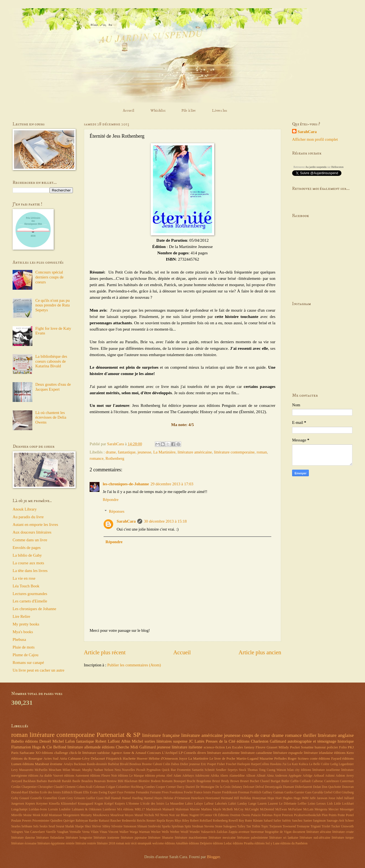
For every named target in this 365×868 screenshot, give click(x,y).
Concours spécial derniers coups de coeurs (49, 277)
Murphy (87, 770)
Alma (270, 776)
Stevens (209, 826)
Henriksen (198, 798)
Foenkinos (176, 792)
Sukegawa (230, 826)
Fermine (130, 792)
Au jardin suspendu (316, 167)
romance (97, 458)
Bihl (121, 781)
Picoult (141, 770)
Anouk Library (25, 509)
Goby (15, 798)
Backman (80, 764)
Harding (137, 798)
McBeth (228, 809)
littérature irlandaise (319, 753)
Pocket (295, 747)
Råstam (258, 821)
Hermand (227, 798)
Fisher (221, 764)
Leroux (321, 804)
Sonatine (307, 747)
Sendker (221, 770)
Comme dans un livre (30, 540)
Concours (154, 753)
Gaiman (278, 792)
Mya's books (23, 632)
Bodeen (156, 781)
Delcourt (249, 787)
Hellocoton (337, 167)
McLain (308, 809)
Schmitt (210, 770)
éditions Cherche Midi (120, 747)
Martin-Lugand (247, 758)
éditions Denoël (38, 741)
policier (332, 747)
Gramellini (50, 798)
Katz (295, 764)
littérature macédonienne (191, 838)
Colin (167, 764)
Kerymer (42, 804)
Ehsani (78, 792)
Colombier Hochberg (130, 787)
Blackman (131, 781)
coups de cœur (256, 735)
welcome (158, 843)
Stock (242, 770)
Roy (241, 821)
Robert (194, 821)
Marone (195, 809)
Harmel (148, 798)
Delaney (237, 787)
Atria (63, 758)
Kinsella (54, 804)
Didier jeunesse (190, 764)
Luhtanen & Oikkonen (87, 809)
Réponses (117, 511)
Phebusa (19, 639)
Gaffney (267, 792)
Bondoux (135, 764)
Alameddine (237, 776)
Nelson (109, 770)
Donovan (348, 787)
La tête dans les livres (30, 571)
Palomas (267, 815)
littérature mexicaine (222, 838)
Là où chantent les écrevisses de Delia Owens (51, 417)
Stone (219, 826)
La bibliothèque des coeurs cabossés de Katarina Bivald (51, 361)
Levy (15, 770)
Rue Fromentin (181, 770)
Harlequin (243, 764)
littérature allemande (84, 747)
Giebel (328, 792)
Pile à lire (189, 111)
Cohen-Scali (84, 787)
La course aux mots (28, 563)
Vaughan (63, 832)
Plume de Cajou (25, 655)
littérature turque (343, 838)
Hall (107, 798)
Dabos (175, 764)
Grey (70, 798)
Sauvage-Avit (335, 821)
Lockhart (348, 804)
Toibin (256, 826)
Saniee (308, 821)
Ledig (334, 764)
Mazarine (266, 758)
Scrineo (303, 758)
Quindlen (56, 821)
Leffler (302, 804)
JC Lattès (197, 741)
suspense (180, 741)
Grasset (272, 747)
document (299, 832)
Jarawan (322, 798)
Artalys (68, 764)
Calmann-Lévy (79, 758)
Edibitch (67, 792)
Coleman (99, 787)
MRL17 (140, 809)
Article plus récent (105, 652)
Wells (165, 832)
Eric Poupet (208, 764)
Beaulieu (87, 781)
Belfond (60, 747)
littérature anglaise (336, 735)
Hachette (129, 758)
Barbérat (114, 764)
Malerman (182, 809)
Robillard (206, 821)
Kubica (303, 764)
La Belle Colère (319, 764)
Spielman (178, 826)
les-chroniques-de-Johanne (126, 484)
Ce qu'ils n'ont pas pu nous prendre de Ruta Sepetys (53, 305)
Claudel (59, 787)
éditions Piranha (243, 843)
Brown (235, 781)
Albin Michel (132, 741)
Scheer (349, 821)
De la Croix (223, 787)
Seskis (44, 826)
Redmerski (129, 821)
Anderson (281, 776)
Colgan (110, 787)
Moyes (129, 815)
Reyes (170, 821)
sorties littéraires (158, 741)
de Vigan (286, 832)
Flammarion (21, 747)
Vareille (51, 832)
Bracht (191, 781)
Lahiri (232, 804)
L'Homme (133, 804)
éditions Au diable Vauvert (46, 776)
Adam (177, 776)
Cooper (160, 787)
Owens (246, 815)
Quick (166, 770)
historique (346, 741)
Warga (134, 832)
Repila (161, 821)
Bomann (167, 781)
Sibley (106, 826)
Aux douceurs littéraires (32, 532)
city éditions (303, 770)
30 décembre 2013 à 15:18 (165, 521)
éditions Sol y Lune (267, 843)
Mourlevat (117, 815)
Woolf (184, 832)
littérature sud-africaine (315, 838)
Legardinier (346, 764)
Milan (66, 770)
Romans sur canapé (28, 663)
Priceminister (41, 821)
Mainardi (168, 809)
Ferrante (156, 792)
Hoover (142, 758)
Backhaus (29, 781)
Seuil (52, 826)
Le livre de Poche (222, 758)
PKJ (351, 747)
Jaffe (313, 798)
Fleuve (261, 747)
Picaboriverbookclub (307, 815)
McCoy (239, 809)
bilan (290, 770)
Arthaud (319, 776)
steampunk (145, 843)
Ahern (224, 776)
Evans (94, 792)
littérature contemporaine (234, 452)
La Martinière (164, 452)
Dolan (317, 787)
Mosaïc (76, 770)
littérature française (161, 735)
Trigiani (316, 826)
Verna (86, 832)
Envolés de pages (27, 548)
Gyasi (100, 798)
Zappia (233, 832)
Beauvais (100, 781)
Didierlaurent (303, 787)
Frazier (217, 792)
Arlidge (307, 776)
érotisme (56, 764)
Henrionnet (213, 798)
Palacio (256, 815)
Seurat (60, 826)
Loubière (65, 809)
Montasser (55, 815)
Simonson (130, 826)
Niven (164, 815)
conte (314, 758)
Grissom (79, 798)
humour (320, 747)
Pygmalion (154, 770)
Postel (350, 815)
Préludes (281, 758)
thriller (310, 735)
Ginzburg (347, 792)
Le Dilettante (288, 804)
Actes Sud (51, 758)
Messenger (347, 809)
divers (202, 753)
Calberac (318, 781)
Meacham (55, 770)
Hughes (288, 798)
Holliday (246, 798)
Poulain (16, 821)
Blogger (213, 857)
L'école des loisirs (152, 804)
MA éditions (125, 809)
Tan (248, 826)
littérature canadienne (256, 753)
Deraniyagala (274, 787)
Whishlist (158, 111)
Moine (28, 815)
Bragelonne (204, 781)
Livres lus (220, 111)
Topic (265, 826)
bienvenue (257, 832)
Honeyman (260, 798)
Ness (118, 770)
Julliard (349, 798)
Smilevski (154, 826)
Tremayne (303, 826)
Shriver (97, 826)
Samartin (198, 770)
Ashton (340, 776)
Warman (144, 832)
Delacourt (98, 758)
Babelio (18, 741)
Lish (330, 804)
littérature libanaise (161, 838)
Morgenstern (71, 815)
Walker (124, 832)
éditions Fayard (330, 758)
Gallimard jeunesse (155, 747)
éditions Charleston (253, 741)
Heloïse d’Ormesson (177, 798)
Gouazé (24, 798)
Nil (157, 815)
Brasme (147, 764)
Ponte (341, 815)
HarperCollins (260, 764)
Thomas (253, 770)
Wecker (156, 832)
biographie (272, 832)
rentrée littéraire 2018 (101, 843)
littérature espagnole (288, 753)
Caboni (157, 764)
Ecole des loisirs (50, 792)
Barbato (42, 781)
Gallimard (278, 741)
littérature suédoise (96, 753)
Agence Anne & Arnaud (128, 753)
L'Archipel (170, 753)
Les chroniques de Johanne (34, 609)
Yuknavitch (208, 832)
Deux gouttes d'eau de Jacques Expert (53, 387)
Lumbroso (109, 809)
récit (134, 843)
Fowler (188, 792)
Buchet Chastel (260, 781)
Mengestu (321, 809)
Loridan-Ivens (38, 809)
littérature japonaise (134, 838)
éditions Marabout (36, 764)
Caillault (305, 781)
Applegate (295, 776)
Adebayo (188, 776)
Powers (27, 821)
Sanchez (297, 821)
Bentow (112, 781)
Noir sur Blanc (179, 815)
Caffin (295, 781)
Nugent (194, 815)
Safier (277, 821)
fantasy (249, 747)
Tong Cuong (267, 770)
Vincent (113, 832)
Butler (285, 781)
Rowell (233, 821)
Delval (260, 787)
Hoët (279, 798)
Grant (62, 798)
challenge (61, 753)
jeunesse (144, 452)
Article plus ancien (260, 652)
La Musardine (175, 804)
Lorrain (53, 809)
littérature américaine (195, 452)
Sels (36, 826)
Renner (151, 821)
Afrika (215, 776)
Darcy (181, 787)
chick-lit (75, 753)
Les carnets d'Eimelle (30, 601)
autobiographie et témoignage (312, 741)
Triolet (326, 826)
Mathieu (206, 809)
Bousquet (179, 781)
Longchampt (19, 809)
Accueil (129, 111)
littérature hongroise (79, 838)
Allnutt (261, 776)
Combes (150, 787)
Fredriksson (230, 792)
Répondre (111, 500)
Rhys (178, 821)
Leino (311, 804)
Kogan (99, 804)
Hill (236, 798)
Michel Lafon (64, 741)
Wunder (194, 832)
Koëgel (109, 804)
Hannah (116, 798)
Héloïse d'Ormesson (163, 758)
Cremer (171, 787)
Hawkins (276, 764)
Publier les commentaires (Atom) (134, 665)
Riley (186, 821)
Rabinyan (82, 821)
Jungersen (18, 804)
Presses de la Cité (221, 741)
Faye (120, 792)
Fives (165, 792)
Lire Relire (21, 616)
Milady (284, 747)
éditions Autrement (77, 776)
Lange (252, 804)
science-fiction (214, 747)
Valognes (17, 832)
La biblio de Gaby (27, 555)
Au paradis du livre (28, 517)
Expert (112, 792)
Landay (242, 804)
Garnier (300, 792)
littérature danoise (23, 838)
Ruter (249, 821)
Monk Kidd (40, 815)
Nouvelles (129, 770)
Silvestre (117, 826)
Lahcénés (221, 804)
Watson (281, 770)
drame (111, 452)
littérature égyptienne (51, 843)
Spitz (188, 826)
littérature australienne (223, 753)
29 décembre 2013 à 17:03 (172, 484)
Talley (241, 826)
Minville (17, 815)
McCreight (252, 809)
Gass (308, 792)
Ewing (103, 792)
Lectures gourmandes (30, 594)
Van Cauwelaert (35, 832)
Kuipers (120, 804)
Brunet (244, 781)
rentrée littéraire (76, 843)
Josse (332, 798)
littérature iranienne (106, 838)
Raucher (116, 821)
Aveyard (17, 781)
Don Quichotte (331, 787)
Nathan (98, 770)
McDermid (267, 809)
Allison (251, 776)
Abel (169, 776)
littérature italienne (187, 747)
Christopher (45, 787)
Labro (189, 804)
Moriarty (86, 815)
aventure (244, 832)
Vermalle (75, 832)
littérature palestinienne (253, 838)
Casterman (347, 781)
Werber (175, 832)
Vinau (103, 832)
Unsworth (347, 826)
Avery (350, 776)
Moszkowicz (101, 815)
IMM (305, 798)
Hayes (158, 798)
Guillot (90, 798)
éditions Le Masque (131, 776)
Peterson (288, 815)
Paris (15, 753)
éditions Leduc (223, 843)
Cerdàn (16, 787)
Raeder (93, 821)
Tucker (336, 826)
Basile (76, 781)
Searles (16, 826)
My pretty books (26, 624)
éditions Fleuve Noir (104, 776)
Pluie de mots (24, 647)
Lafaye (199, 804)
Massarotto (26, 770)
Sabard (268, 821)
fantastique (127, 452)
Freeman (244, 792)
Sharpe (79, 826)
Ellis (86, 792)
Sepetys (233, 770)
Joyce (183, 758)
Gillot (337, 792)
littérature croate (343, 832)
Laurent (273, 804)
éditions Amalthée (176, 843)
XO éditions (44, 753)
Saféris (286, 821)
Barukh (67, 781)
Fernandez (143, 792)
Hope (271, 798)
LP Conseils (187, 753)
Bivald (124, 764)
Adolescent (202, 776)
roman (262, 452)
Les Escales (234, 747)
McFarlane (295, 809)
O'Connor (206, 815)
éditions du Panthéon (294, 843)
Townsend (289, 826)
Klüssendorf (69, 804)
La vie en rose (24, 578)
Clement (70, 787)
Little (338, 804)
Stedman (198, 826)
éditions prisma (155, 776)
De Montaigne (205, 787)
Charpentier (29, 787)
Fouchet (231, 764)
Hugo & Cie (42, 747)
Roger (292, 758)
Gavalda (317, 792)
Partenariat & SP (118, 735)
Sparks (166, 826)
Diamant (289, 787)
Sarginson (319, 821)
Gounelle (36, 798)
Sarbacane (27, 753)
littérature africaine (319, 832)
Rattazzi (104, 821)
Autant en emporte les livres (35, 525)
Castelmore (332, 781)
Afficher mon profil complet (315, 139)
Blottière (144, 781)
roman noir (123, 843)
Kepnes (30, 804)
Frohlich (256, 792)
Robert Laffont (108, 741)
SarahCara (126, 521)
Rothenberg (115, 458)
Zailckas (222, 832)
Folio (343, 747)
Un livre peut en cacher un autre (39, 670)
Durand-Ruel (20, 792)
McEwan (281, 809)
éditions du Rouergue (27, 758)
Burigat (276, 781)
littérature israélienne (326, 770)
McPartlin (41, 770)
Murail (139, 815)
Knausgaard (85, 804)
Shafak (70, 826)
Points (333, 815)
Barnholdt (54, 781)
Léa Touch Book (26, 586)
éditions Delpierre (200, 843)
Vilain (95, 832)
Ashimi (330, 776)
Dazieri (190, 787)
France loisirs (203, 792)
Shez (88, 826)
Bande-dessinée (97, 764)
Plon (325, 815)
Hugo (297, 798)
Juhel (340, 798)
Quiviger (69, 821)
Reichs (141, 821)
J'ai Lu (286, 764)
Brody (225, 781)
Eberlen (34, 792)
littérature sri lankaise (284, 838)
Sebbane (27, 826)
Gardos (289, 792)
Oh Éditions (221, 815)
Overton (235, 815)
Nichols (149, 815)
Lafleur (209, 804)
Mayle (217, 809)
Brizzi (216, 781)
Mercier (334, 809)
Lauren (262, 804)
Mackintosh (154, 809)
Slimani (142, 826)
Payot (277, 815)
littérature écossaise (24, 843)
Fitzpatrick (114, 758)
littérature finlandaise (50, 838)
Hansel (127, 798)
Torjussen (275, 826)
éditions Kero (344, 753)
